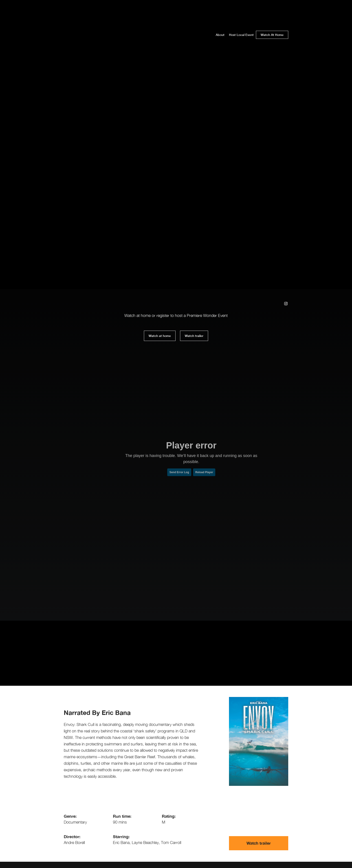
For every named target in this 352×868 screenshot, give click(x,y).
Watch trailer (194, 336)
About (220, 35)
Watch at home (160, 336)
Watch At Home (272, 35)
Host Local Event (241, 35)
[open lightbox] (192, 336)
